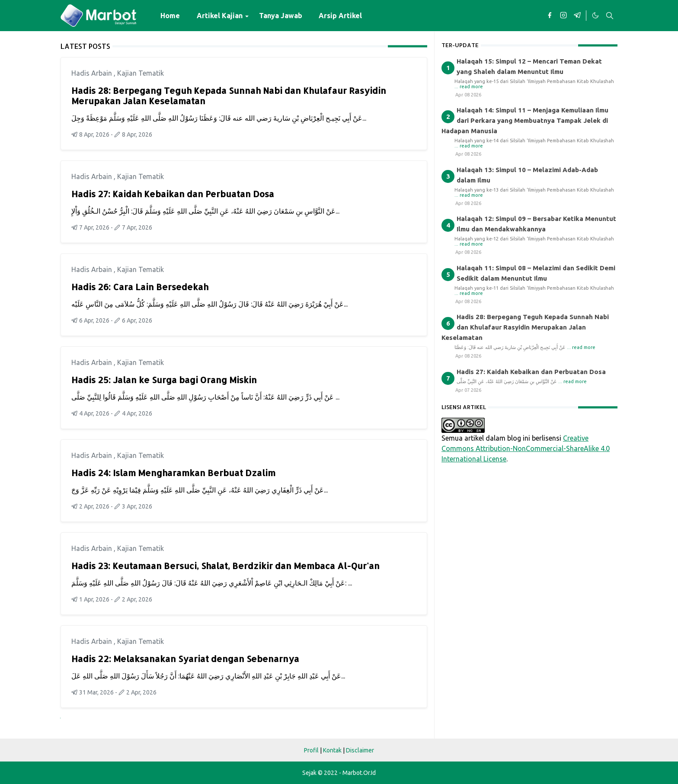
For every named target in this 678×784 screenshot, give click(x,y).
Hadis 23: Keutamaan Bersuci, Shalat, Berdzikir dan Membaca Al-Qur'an (225, 566)
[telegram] (577, 16)
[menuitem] (170, 16)
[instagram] (563, 16)
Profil (311, 750)
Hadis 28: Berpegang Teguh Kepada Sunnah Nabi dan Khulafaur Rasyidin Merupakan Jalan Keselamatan (229, 96)
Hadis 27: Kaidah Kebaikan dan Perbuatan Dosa (173, 194)
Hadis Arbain (93, 73)
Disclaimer (360, 750)
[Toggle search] (610, 16)
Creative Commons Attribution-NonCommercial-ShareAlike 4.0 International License (526, 448)
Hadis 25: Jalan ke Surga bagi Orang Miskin (164, 380)
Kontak (332, 750)
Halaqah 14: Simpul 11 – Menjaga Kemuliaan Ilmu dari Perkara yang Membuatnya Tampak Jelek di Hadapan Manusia (525, 120)
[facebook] (550, 16)
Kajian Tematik (141, 73)
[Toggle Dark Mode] (595, 16)
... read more (469, 86)
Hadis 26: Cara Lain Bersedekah (140, 287)
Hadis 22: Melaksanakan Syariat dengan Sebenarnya (185, 659)
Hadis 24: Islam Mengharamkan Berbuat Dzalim (173, 473)
